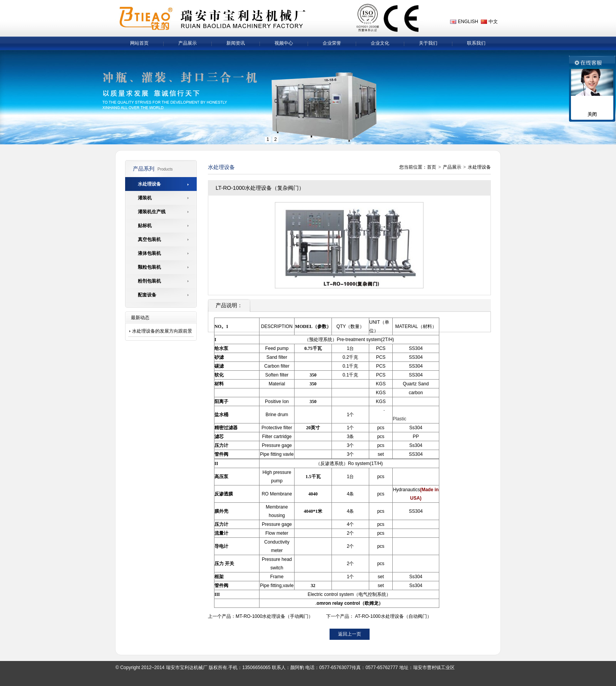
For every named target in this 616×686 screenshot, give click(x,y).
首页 (432, 167)
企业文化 (380, 43)
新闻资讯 (236, 43)
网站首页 (139, 43)
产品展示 (187, 43)
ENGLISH (468, 22)
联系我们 (476, 43)
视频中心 (284, 43)
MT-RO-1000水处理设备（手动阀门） (274, 616)
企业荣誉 (332, 43)
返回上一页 (350, 634)
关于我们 (428, 43)
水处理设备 (479, 167)
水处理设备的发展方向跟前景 (162, 331)
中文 (493, 22)
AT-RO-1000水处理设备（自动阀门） (393, 616)
